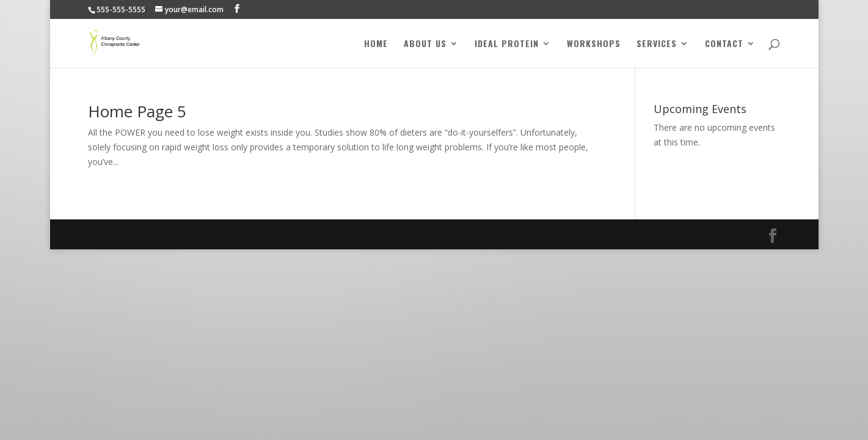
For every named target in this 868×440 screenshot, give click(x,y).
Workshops (594, 44)
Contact (724, 44)
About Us (425, 44)
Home (376, 44)
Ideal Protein (507, 44)
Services (657, 44)
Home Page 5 (137, 111)
